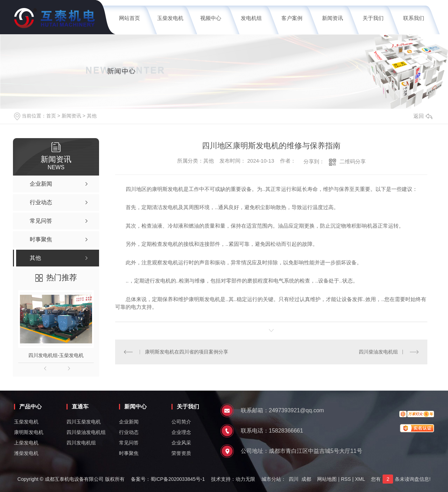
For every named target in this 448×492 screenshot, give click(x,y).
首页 (51, 116)
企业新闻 (129, 422)
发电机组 (251, 18)
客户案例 (292, 18)
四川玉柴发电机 (84, 422)
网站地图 (327, 479)
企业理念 (181, 432)
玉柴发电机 (170, 18)
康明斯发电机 (29, 432)
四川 (294, 479)
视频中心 (211, 18)
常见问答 (129, 443)
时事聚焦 (129, 453)
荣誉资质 (181, 453)
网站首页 (129, 18)
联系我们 (414, 18)
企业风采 (181, 443)
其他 (92, 116)
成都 (306, 479)
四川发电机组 (81, 443)
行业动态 (129, 432)
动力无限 (245, 479)
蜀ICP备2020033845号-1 (178, 479)
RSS (346, 479)
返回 (423, 116)
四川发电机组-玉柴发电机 (56, 355)
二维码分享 (353, 161)
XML (360, 479)
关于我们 (373, 18)
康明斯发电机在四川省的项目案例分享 (187, 352)
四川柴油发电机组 (378, 352)
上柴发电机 (26, 443)
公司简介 (181, 422)
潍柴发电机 (26, 453)
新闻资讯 (332, 18)
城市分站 (271, 479)
